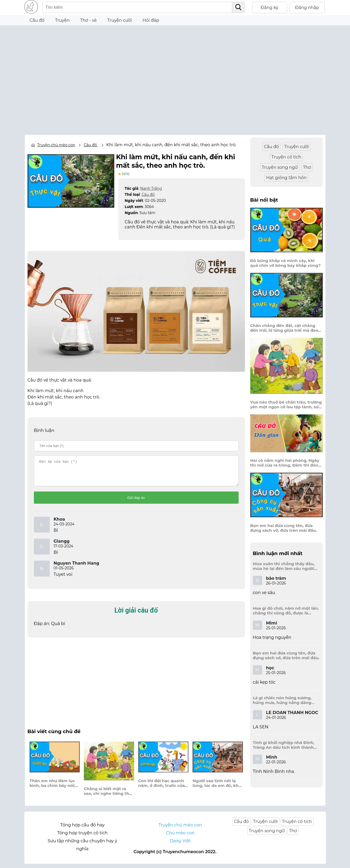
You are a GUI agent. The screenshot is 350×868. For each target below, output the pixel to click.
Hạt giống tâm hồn (286, 178)
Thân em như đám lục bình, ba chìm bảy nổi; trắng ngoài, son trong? (54, 787)
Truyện (62, 20)
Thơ (307, 167)
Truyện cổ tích (286, 157)
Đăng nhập (307, 8)
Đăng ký (269, 8)
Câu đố (37, 20)
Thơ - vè (88, 20)
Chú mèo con (180, 837)
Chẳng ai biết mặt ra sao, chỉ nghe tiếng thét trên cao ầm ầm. (109, 796)
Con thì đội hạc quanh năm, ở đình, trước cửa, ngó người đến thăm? (162, 787)
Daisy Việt (180, 845)
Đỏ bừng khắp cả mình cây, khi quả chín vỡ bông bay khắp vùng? (286, 263)
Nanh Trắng (151, 188)
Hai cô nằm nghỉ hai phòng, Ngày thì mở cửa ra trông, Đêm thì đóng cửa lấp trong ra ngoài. (286, 463)
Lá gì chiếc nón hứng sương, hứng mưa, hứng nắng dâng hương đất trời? (282, 700)
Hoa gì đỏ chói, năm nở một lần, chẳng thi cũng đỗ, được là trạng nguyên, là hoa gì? (286, 611)
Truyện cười (120, 20)
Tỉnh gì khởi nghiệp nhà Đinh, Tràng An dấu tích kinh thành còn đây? (284, 745)
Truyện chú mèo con (56, 145)
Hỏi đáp (151, 20)
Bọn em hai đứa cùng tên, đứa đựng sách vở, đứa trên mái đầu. (284, 528)
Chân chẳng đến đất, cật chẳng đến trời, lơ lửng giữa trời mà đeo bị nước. (284, 328)
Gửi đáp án (136, 502)
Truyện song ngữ (280, 167)
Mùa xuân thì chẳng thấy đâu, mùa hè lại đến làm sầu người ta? (284, 566)
